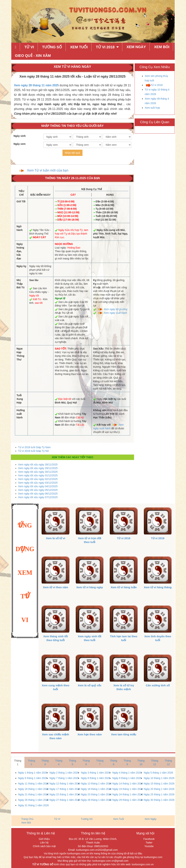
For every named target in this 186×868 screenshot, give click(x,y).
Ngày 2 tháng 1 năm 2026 (64, 773)
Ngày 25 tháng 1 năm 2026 (159, 794)
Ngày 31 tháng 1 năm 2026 (34, 805)
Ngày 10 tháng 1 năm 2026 (159, 778)
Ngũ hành (20, 228)
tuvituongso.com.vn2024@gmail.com (97, 850)
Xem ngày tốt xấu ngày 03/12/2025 (38, 483)
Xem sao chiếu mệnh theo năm (55, 736)
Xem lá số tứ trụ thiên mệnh (124, 687)
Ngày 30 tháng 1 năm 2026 (159, 800)
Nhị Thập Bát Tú (21, 284)
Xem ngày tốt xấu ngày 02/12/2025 (38, 479)
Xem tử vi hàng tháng (158, 587)
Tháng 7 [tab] (100, 762)
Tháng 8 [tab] (114, 762)
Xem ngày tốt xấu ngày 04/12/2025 (38, 486)
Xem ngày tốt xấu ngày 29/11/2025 (38, 468)
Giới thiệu (44, 839)
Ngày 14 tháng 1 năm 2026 (128, 784)
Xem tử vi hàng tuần (124, 587)
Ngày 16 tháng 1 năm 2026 (34, 789)
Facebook (149, 839)
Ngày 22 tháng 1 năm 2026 (65, 794)
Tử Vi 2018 (105, 47)
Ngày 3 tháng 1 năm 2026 (96, 773)
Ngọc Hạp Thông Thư (20, 354)
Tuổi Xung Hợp (20, 399)
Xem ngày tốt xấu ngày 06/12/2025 (38, 494)
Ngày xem (20, 144)
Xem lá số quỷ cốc (90, 685)
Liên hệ (44, 843)
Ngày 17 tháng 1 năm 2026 (65, 789)
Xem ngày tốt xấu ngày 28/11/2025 (38, 465)
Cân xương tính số (158, 685)
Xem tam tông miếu (124, 734)
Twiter (149, 843)
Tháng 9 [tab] (127, 762)
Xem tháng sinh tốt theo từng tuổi (55, 638)
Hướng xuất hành (21, 414)
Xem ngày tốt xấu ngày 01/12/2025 (38, 475)
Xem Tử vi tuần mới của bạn (48, 170)
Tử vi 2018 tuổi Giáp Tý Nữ (34, 451)
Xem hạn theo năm (90, 734)
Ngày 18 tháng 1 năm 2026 (96, 789)
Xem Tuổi (79, 47)
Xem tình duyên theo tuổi (158, 638)
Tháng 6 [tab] (86, 762)
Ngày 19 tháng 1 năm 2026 (128, 789)
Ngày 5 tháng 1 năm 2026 (158, 773)
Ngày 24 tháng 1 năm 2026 (128, 794)
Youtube (149, 846)
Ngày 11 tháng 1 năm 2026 (34, 784)
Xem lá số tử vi (56, 538)
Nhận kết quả (72, 153)
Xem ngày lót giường (116, 309)
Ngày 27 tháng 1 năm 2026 (65, 800)
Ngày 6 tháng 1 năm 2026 (33, 778)
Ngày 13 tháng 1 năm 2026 (96, 784)
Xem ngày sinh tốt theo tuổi (90, 638)
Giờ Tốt (21, 201)
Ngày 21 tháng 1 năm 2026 (34, 794)
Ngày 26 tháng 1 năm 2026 (34, 800)
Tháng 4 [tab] (59, 762)
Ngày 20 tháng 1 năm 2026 (159, 789)
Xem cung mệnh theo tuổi (55, 687)
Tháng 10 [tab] (141, 762)
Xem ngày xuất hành (115, 313)
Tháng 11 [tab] (155, 762)
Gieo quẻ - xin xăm (33, 56)
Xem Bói (162, 47)
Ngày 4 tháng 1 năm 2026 (127, 773)
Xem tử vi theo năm (56, 587)
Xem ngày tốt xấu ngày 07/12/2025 (38, 497)
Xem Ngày (136, 47)
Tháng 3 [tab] (45, 762)
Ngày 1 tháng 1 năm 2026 (33, 773)
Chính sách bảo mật (44, 846)
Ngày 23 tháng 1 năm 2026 (96, 794)
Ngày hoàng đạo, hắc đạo (20, 251)
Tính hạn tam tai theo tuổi (124, 638)
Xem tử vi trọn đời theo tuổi (90, 540)
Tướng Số (52, 47)
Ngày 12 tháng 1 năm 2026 (65, 784)
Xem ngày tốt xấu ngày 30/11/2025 (38, 472)
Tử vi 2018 (157, 85)
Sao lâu (34, 280)
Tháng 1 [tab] (18, 762)
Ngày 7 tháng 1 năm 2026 (64, 778)
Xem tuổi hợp (152, 108)
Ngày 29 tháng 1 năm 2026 (128, 800)
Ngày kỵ (21, 266)
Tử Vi (29, 47)
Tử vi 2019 (158, 538)
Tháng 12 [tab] (168, 762)
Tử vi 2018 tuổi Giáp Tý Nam (34, 447)
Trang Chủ (27, 819)
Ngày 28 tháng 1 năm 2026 (96, 800)
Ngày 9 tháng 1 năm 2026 (127, 778)
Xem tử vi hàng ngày (90, 587)
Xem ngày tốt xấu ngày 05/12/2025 (38, 490)
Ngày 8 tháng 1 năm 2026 (96, 778)
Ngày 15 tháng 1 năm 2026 (159, 784)
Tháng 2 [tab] (31, 762)
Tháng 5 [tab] (72, 762)
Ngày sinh (20, 136)
